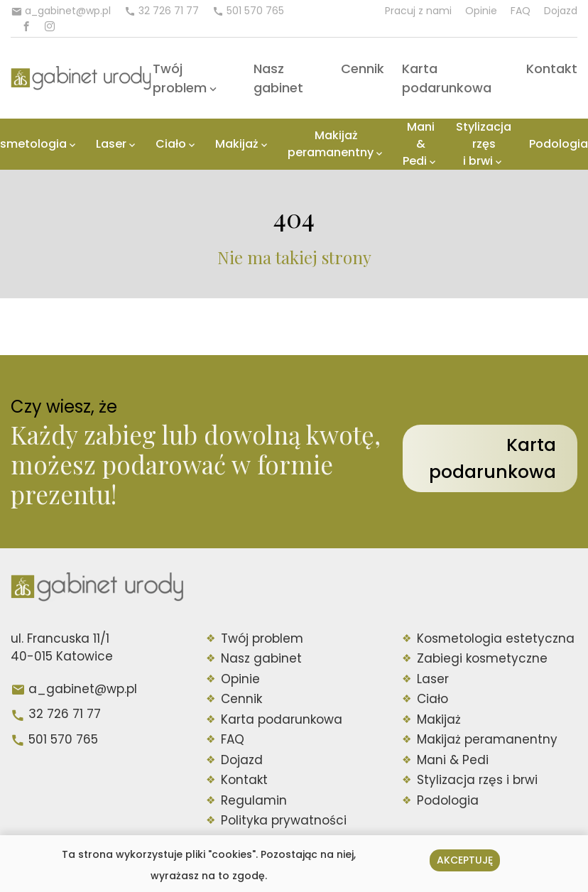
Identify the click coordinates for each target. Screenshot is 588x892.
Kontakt (552, 69)
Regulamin (254, 800)
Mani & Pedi (419, 144)
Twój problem (262, 638)
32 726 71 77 (65, 714)
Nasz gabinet (261, 658)
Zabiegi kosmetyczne (482, 658)
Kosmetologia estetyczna (496, 638)
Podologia (559, 144)
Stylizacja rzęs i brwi (484, 144)
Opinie (481, 11)
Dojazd (561, 11)
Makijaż (237, 144)
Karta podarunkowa (492, 458)
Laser (111, 144)
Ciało (171, 144)
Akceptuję (465, 860)
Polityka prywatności (284, 820)
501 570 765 (63, 739)
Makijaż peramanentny (331, 144)
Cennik (363, 69)
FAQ (521, 11)
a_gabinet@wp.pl (83, 689)
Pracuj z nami (418, 11)
